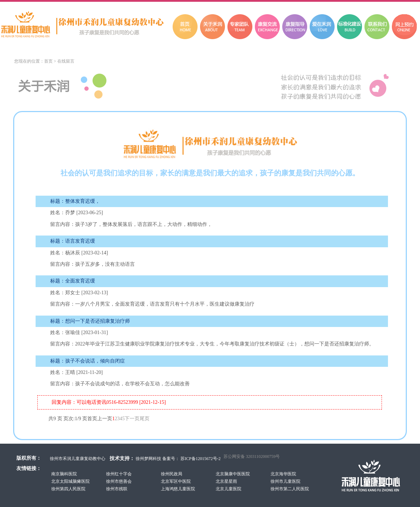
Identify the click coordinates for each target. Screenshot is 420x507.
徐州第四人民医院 (68, 489)
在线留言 (66, 61)
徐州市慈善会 (119, 481)
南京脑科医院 (64, 474)
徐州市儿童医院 (285, 481)
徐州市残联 (117, 489)
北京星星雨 (226, 481)
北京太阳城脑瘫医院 (70, 481)
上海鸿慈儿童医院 (178, 489)
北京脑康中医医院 (233, 474)
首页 (48, 61)
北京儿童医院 (229, 489)
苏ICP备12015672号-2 (200, 459)
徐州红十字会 (119, 474)
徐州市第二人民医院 (290, 489)
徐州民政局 (172, 474)
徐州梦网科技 (148, 459)
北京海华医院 (283, 474)
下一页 (132, 419)
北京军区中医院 (176, 481)
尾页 (145, 419)
